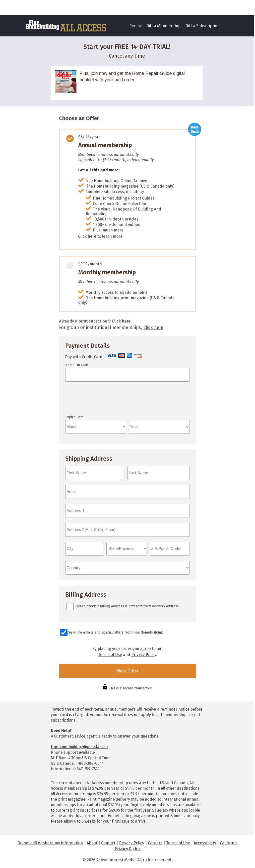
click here (153, 327)
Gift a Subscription (203, 26)
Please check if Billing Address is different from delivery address (127, 606)
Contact (108, 843)
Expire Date (74, 417)
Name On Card (77, 365)
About (92, 843)
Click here (87, 236)
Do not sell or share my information (50, 843)
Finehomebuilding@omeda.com (79, 747)
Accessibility (205, 843)
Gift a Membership (163, 26)
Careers (155, 843)
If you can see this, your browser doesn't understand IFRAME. (88, 401)
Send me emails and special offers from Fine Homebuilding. (116, 632)
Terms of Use (110, 655)
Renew (135, 26)
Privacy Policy (144, 655)
